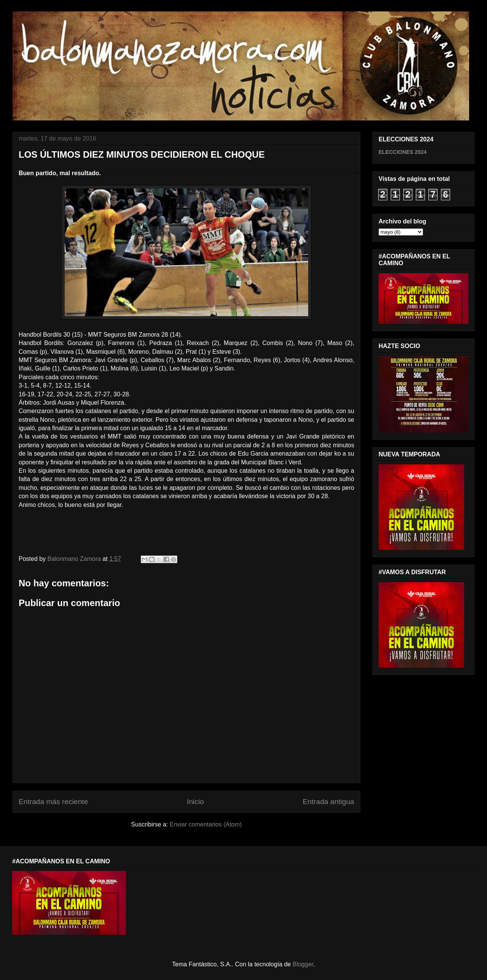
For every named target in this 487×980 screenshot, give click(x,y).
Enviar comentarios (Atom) (206, 824)
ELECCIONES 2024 (403, 152)
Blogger (303, 964)
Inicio (195, 802)
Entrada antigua (329, 802)
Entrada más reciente (53, 802)
